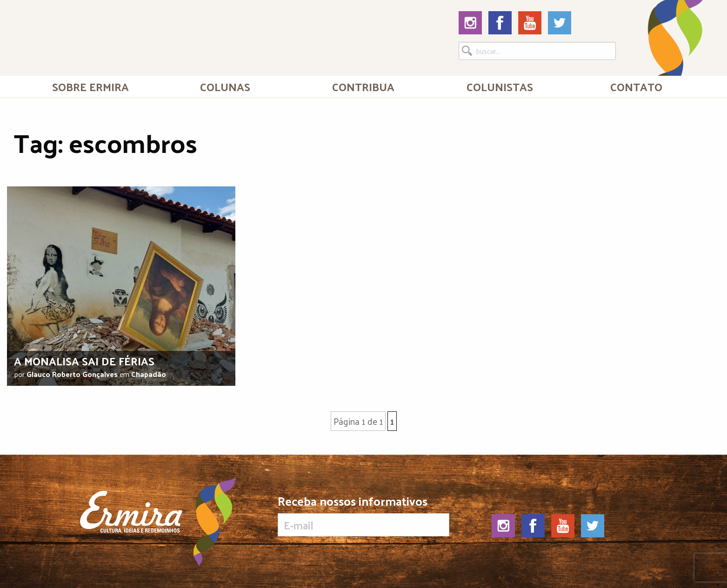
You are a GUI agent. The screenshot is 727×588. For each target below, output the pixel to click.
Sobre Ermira (90, 86)
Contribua (363, 86)
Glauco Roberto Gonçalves (72, 374)
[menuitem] (90, 86)
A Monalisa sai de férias (84, 361)
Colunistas (500, 86)
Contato (636, 86)
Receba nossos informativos (363, 515)
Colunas (225, 86)
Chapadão (149, 374)
